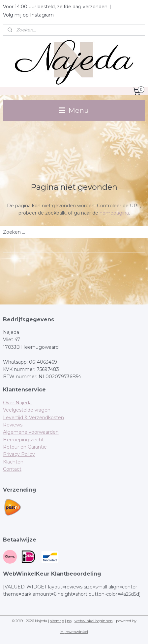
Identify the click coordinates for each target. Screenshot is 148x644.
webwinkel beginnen (94, 621)
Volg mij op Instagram (28, 15)
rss (69, 621)
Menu (74, 110)
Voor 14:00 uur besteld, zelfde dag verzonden (55, 7)
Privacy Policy (19, 454)
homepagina (114, 213)
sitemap (57, 621)
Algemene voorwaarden (31, 432)
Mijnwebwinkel (74, 632)
